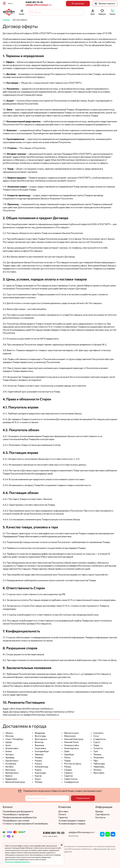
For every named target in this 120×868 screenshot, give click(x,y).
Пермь (67, 761)
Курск (38, 779)
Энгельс (97, 770)
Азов (8, 745)
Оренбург (69, 754)
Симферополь (71, 782)
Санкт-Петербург (14, 739)
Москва (9, 736)
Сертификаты (103, 814)
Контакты (100, 817)
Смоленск (98, 733)
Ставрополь (99, 739)
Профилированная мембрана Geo (20, 817)
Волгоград (40, 736)
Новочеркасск (71, 748)
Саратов (68, 776)
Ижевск (39, 757)
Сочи (96, 736)
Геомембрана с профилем (16, 814)
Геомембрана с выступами (16, 821)
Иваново (39, 754)
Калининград (41, 767)
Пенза (67, 757)
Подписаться (83, 798)
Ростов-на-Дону (72, 764)
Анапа (8, 751)
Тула (95, 751)
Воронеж (39, 745)
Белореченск (12, 773)
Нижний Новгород (73, 739)
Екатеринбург (42, 751)
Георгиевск (40, 748)
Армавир (10, 757)
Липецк (38, 782)
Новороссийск (71, 745)
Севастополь (71, 779)
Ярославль (99, 773)
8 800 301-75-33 (34, 2)
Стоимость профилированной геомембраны (25, 824)
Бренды (99, 811)
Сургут (97, 742)
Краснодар (40, 773)
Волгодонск (41, 739)
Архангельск (12, 761)
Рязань (67, 767)
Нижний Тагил (71, 742)
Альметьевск (12, 748)
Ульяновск (98, 757)
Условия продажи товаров (72, 821)
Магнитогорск (71, 733)
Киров (38, 770)
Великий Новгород (15, 782)
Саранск (68, 773)
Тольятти (98, 748)
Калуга (38, 764)
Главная (6, 20)
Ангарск (9, 754)
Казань (38, 761)
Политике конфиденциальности (17, 862)
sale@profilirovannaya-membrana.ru (39, 5)
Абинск (9, 733)
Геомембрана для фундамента (18, 811)
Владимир (40, 733)
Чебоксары (99, 764)
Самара (68, 770)
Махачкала (70, 736)
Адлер (8, 742)
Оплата (62, 814)
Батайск (9, 767)
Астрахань (11, 764)
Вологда (39, 742)
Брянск (9, 776)
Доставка (63, 811)
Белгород (10, 770)
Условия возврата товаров (72, 824)
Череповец (99, 767)
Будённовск (11, 779)
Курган (38, 776)
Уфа (95, 761)
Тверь (96, 745)
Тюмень (97, 754)
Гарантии (63, 817)
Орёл (67, 751)
